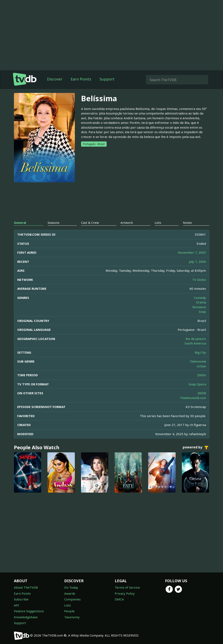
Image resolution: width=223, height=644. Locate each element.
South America (195, 343)
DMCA (119, 599)
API (16, 605)
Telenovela (198, 361)
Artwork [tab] (127, 223)
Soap (202, 312)
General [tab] (20, 223)
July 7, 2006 (198, 262)
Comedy (200, 298)
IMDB (202, 393)
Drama (201, 302)
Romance (199, 307)
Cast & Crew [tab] (90, 223)
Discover (55, 79)
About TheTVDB (26, 587)
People (69, 611)
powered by (196, 448)
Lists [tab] (158, 223)
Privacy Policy (125, 593)
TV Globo (199, 280)
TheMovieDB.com (193, 398)
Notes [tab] (187, 223)
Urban (201, 366)
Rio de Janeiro (196, 339)
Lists (68, 605)
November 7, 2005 (192, 252)
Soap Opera (197, 384)
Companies (72, 599)
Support (107, 79)
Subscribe (21, 599)
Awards (70, 593)
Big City (200, 352)
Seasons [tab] (54, 223)
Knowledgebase (26, 617)
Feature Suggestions (29, 611)
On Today (71, 587)
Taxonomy (72, 617)
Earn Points (81, 79)
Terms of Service (127, 587)
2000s (201, 375)
